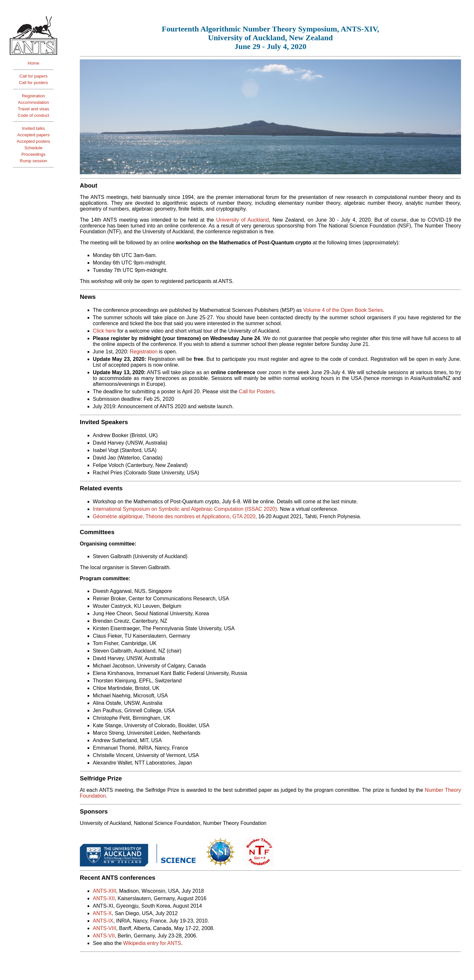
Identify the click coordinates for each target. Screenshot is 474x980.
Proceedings (33, 154)
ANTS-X (102, 913)
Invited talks (33, 128)
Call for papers (34, 76)
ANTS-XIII (104, 891)
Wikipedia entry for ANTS (152, 943)
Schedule (33, 148)
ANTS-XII (104, 898)
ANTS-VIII (104, 928)
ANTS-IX (103, 921)
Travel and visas (34, 109)
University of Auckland (242, 220)
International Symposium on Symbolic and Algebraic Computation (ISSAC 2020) (185, 509)
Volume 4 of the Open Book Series (343, 310)
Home (33, 63)
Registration (33, 96)
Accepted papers (33, 135)
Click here (104, 331)
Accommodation (33, 102)
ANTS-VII (104, 936)
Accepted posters (34, 141)
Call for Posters (256, 392)
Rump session (33, 161)
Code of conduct (34, 115)
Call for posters (33, 83)
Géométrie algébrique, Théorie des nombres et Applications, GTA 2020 (174, 516)
